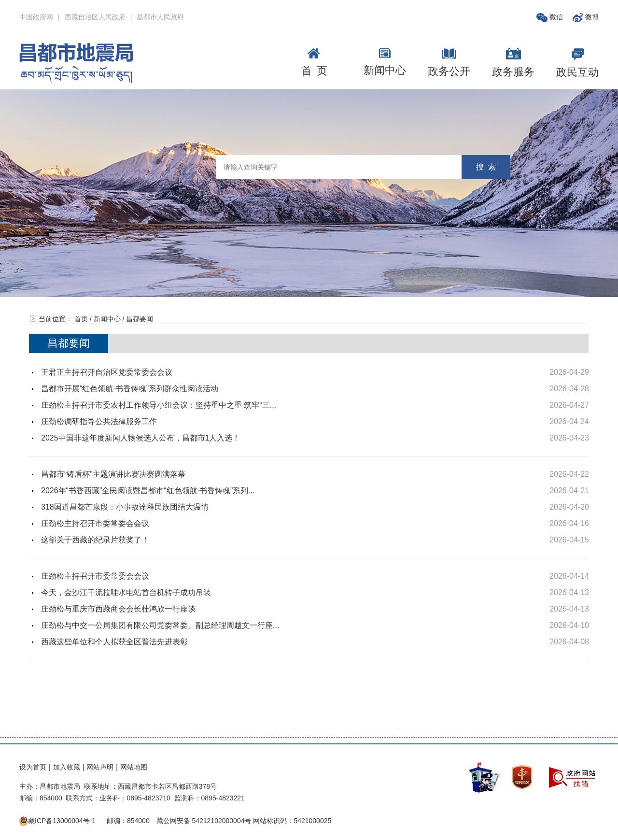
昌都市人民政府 (160, 17)
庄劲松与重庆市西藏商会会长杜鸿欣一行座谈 (118, 609)
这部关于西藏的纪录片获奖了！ (95, 540)
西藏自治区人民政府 (95, 17)
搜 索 (486, 167)
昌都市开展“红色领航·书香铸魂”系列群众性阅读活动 (130, 389)
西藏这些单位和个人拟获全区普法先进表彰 (114, 642)
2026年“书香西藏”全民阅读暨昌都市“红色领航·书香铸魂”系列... (148, 491)
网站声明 (100, 767)
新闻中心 (107, 319)
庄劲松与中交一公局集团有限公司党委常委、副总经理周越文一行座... (160, 625)
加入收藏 (67, 767)
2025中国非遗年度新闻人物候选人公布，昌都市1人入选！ (141, 438)
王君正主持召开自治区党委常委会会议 (107, 372)
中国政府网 (36, 17)
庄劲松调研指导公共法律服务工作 (99, 421)
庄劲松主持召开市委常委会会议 (95, 523)
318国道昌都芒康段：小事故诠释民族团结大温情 (125, 507)
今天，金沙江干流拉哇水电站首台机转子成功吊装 (126, 592)
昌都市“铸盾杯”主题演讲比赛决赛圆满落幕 (113, 474)
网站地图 (134, 767)
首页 (81, 319)
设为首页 (33, 767)
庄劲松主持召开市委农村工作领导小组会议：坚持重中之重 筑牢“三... (159, 405)
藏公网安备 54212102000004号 (204, 821)
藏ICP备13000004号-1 (62, 821)
